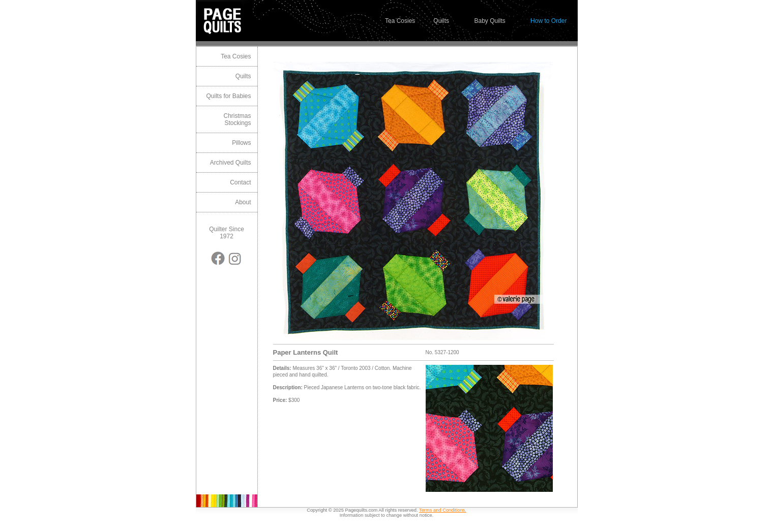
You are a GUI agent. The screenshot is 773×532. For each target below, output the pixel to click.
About (243, 202)
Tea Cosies (400, 21)
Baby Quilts (489, 21)
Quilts (441, 21)
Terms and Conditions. (443, 510)
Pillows (241, 143)
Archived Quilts (231, 163)
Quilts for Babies (228, 96)
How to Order (548, 21)
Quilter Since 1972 (227, 233)
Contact (240, 182)
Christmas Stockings (237, 119)
